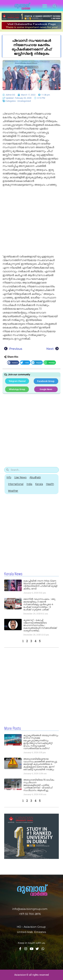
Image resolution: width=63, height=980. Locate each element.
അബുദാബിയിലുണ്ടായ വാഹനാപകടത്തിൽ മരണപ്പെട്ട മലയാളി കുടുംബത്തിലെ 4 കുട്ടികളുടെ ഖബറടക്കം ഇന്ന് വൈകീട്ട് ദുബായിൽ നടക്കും (40, 764)
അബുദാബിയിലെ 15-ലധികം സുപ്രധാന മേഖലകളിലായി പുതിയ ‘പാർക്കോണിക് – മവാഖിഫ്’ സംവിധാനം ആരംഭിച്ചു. (39, 785)
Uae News (20, 477)
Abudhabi (35, 477)
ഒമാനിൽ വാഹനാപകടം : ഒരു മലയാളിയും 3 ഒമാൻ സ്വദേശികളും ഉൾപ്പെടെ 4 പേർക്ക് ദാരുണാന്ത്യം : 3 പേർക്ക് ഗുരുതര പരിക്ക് (39, 604)
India (29, 484)
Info (9, 477)
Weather (13, 491)
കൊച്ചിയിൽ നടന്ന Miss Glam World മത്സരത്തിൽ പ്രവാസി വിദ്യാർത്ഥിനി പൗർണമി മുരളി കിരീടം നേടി (40, 585)
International (16, 484)
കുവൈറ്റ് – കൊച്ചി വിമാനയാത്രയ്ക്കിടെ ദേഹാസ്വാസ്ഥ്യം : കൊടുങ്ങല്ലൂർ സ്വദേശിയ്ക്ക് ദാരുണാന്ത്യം (40, 625)
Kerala (39, 484)
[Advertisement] (32, 221)
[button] (45, 6)
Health (50, 484)
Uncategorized (24, 101)
